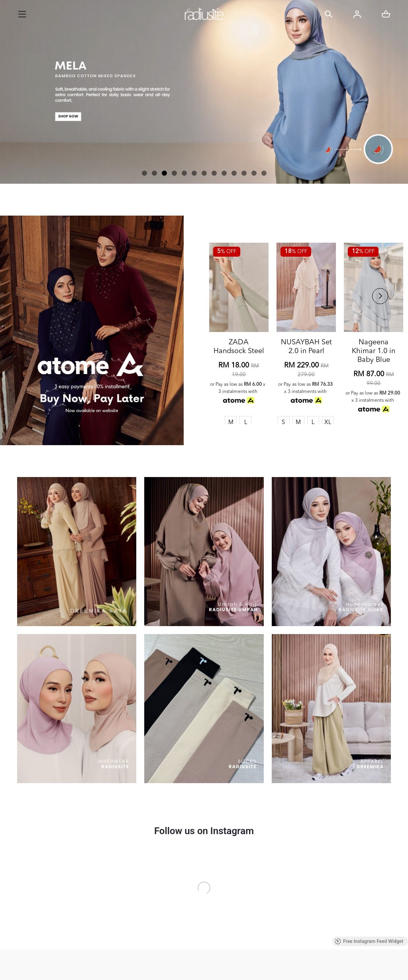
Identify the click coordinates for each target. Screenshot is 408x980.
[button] (144, 173)
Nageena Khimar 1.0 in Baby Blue (374, 377)
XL (328, 449)
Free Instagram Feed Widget (369, 941)
